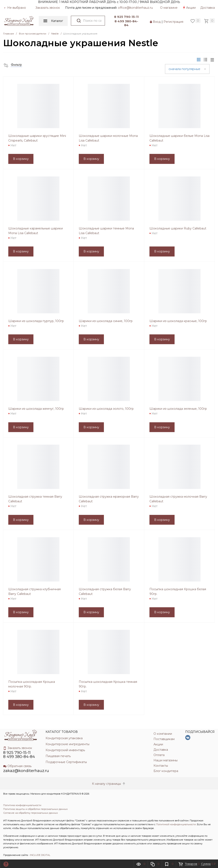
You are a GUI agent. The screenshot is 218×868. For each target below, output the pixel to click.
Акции (189, 8)
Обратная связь (17, 766)
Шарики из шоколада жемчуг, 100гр (36, 409)
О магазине (169, 8)
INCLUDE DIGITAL (40, 855)
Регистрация (173, 22)
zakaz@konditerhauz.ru (26, 771)
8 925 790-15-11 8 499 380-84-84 (19, 755)
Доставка (208, 8)
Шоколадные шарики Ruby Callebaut (178, 228)
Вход (157, 22)
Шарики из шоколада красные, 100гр (178, 321)
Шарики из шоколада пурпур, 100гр (36, 321)
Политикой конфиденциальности (176, 824)
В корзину (21, 159)
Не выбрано (15, 8)
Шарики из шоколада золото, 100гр (106, 409)
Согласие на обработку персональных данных (31, 813)
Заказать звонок (48, 8)
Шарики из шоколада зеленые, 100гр (178, 409)
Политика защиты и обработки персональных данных (35, 809)
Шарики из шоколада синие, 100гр (106, 321)
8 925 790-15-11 (126, 17)
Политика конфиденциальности (22, 805)
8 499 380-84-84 (126, 23)
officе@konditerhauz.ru (135, 8)
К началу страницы (109, 784)
